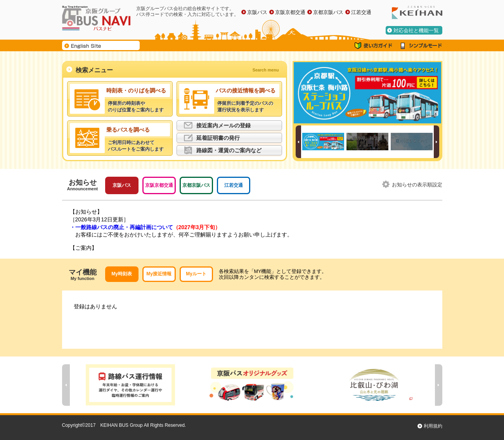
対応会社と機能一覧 (416, 30)
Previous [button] (298, 142)
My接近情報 (159, 274)
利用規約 (433, 426)
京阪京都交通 (290, 12)
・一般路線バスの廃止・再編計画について (145, 227)
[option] (367, 93)
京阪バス (257, 12)
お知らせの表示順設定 (417, 185)
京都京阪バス (328, 12)
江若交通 (361, 12)
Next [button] (436, 142)
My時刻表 (122, 274)
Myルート (196, 274)
